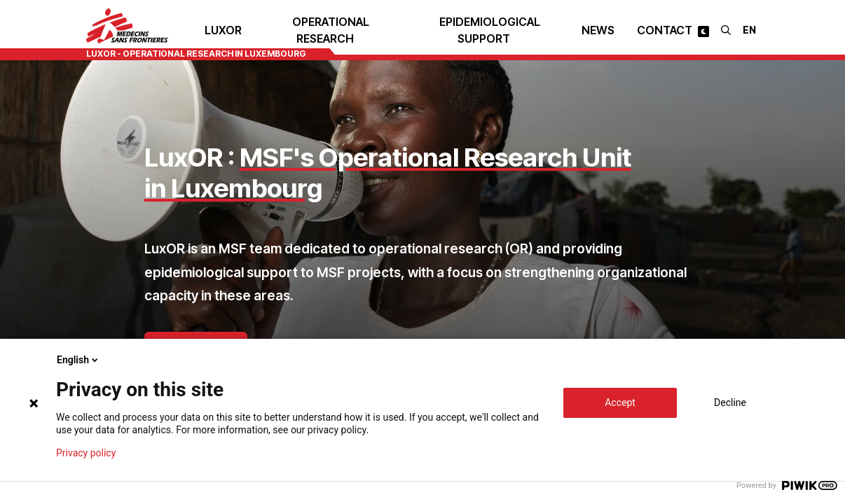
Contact (665, 30)
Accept (620, 402)
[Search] (726, 30)
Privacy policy (86, 453)
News (598, 30)
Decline (730, 402)
